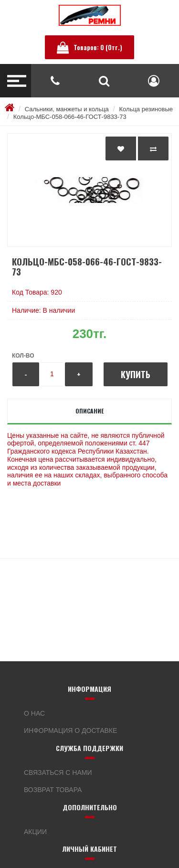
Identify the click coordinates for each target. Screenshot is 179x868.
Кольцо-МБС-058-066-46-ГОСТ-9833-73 (70, 117)
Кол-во (23, 356)
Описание (89, 411)
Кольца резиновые (146, 109)
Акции (35, 832)
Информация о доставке (70, 730)
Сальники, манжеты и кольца (67, 109)
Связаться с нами (58, 773)
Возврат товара (53, 790)
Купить (136, 374)
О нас (34, 713)
